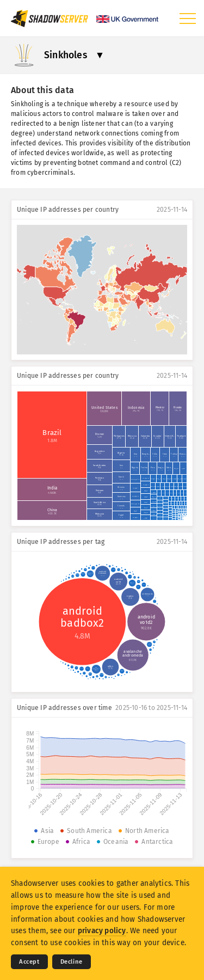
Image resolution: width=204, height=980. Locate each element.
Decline (72, 962)
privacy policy (102, 931)
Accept (29, 962)
